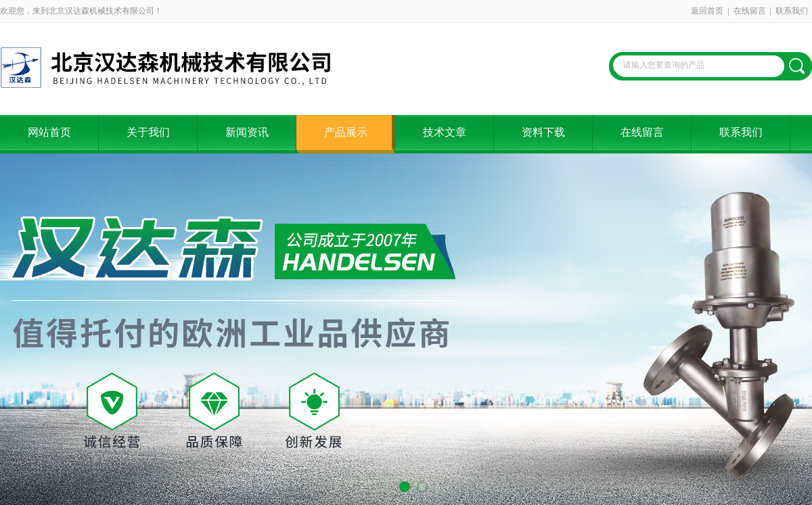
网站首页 (49, 132)
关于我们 (148, 132)
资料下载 (543, 132)
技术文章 (445, 132)
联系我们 (792, 11)
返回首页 (707, 11)
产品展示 (346, 132)
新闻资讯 (247, 132)
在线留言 (750, 11)
